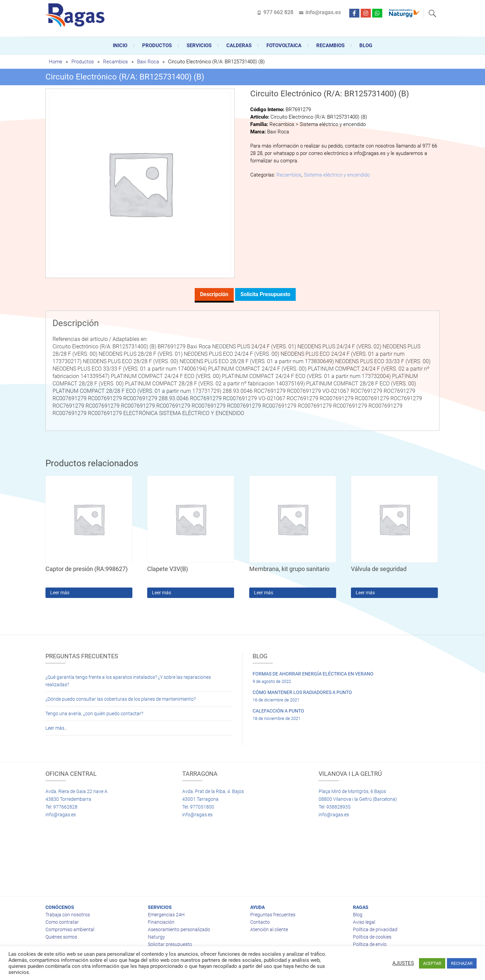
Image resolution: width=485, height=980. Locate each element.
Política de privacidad (375, 929)
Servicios (199, 45)
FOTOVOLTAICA (284, 45)
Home (56, 62)
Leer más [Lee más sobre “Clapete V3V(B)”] (161, 593)
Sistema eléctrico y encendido (337, 175)
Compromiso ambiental (70, 929)
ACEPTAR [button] (432, 963)
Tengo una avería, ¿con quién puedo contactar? (94, 714)
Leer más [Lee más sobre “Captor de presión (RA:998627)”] (60, 593)
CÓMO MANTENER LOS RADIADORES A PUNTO (302, 692)
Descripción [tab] (214, 294)
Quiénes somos (61, 937)
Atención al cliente (269, 929)
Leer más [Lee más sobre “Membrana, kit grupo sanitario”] (264, 593)
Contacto (260, 922)
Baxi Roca (148, 62)
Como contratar (62, 922)
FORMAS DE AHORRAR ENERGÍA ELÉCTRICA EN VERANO (313, 674)
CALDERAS (239, 45)
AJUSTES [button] (403, 963)
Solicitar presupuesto (170, 944)
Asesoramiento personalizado (179, 929)
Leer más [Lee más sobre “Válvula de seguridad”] (365, 593)
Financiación (161, 922)
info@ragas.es (323, 12)
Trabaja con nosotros (68, 915)
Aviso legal (364, 922)
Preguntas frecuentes (273, 915)
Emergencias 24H (166, 915)
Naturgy (156, 937)
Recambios (330, 45)
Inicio (120, 45)
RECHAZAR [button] (462, 963)
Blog (366, 45)
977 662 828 (278, 12)
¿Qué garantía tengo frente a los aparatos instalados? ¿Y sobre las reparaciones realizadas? (128, 681)
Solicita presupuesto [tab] (265, 294)
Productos (157, 45)
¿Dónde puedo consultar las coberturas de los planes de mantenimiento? (121, 699)
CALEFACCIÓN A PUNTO (278, 711)
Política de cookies (372, 937)
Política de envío (370, 944)
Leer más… (56, 728)
